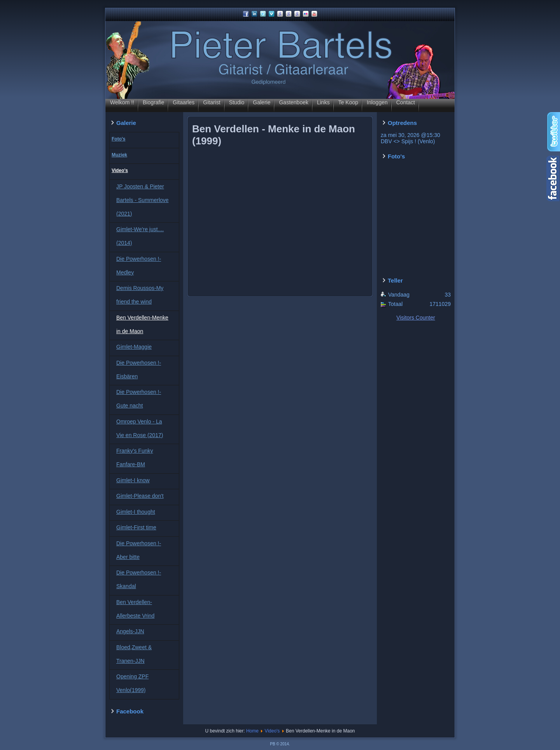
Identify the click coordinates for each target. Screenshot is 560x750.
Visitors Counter (416, 318)
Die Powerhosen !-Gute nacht (139, 399)
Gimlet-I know (133, 480)
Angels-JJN (130, 631)
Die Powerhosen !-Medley (139, 266)
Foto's (119, 139)
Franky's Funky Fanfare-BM (135, 458)
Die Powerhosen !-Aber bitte (139, 550)
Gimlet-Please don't (140, 496)
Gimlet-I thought (136, 512)
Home (252, 731)
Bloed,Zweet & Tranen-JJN (134, 654)
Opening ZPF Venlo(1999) (132, 683)
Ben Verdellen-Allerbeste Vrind (135, 609)
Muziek (119, 155)
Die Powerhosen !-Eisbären (139, 370)
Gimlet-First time (136, 527)
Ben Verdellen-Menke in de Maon (142, 324)
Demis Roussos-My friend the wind (140, 295)
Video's (120, 170)
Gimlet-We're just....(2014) (140, 236)
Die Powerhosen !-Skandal (139, 579)
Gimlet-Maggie (134, 347)
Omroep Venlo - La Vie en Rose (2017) (140, 428)
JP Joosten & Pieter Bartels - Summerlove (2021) (143, 200)
